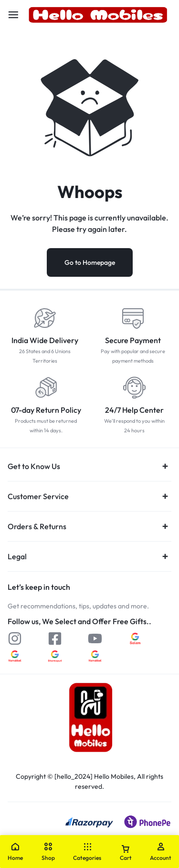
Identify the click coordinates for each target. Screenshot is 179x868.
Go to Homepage (90, 262)
